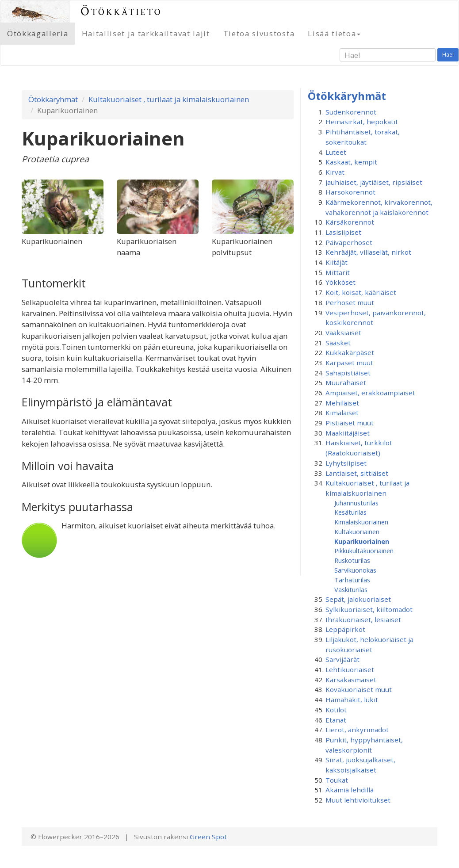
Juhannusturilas (356, 503)
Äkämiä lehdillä (350, 790)
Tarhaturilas (352, 580)
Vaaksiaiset (343, 333)
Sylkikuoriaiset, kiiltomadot (369, 609)
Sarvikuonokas (355, 570)
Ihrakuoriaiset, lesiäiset (363, 619)
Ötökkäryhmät (53, 99)
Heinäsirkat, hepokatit (362, 122)
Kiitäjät (337, 262)
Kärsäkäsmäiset (351, 680)
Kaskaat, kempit (351, 162)
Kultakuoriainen (357, 532)
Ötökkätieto (121, 11)
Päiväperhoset (349, 242)
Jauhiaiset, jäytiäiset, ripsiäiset (374, 182)
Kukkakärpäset (350, 352)
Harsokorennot (350, 192)
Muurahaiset (346, 382)
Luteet (336, 152)
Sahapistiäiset (348, 373)
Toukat (337, 780)
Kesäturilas (350, 512)
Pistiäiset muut (350, 423)
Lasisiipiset (343, 232)
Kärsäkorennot (350, 222)
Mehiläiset (342, 403)
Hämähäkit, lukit (352, 700)
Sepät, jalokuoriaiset (358, 599)
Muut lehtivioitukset (358, 800)
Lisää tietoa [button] (334, 33)
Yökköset (340, 282)
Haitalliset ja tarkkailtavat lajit (146, 33)
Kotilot (336, 710)
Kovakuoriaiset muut (359, 689)
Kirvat (335, 172)
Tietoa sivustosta (259, 33)
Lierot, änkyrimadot (357, 730)
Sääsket (338, 343)
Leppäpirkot (345, 629)
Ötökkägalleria (38, 33)
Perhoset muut (350, 302)
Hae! (448, 55)
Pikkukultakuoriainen (364, 551)
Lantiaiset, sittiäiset (357, 473)
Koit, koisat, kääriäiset (361, 292)
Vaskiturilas (351, 589)
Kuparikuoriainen (362, 541)
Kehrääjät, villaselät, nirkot (368, 252)
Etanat (336, 720)
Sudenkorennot (351, 112)
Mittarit (338, 272)
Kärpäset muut (349, 363)
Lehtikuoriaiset (350, 669)
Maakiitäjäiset (348, 433)
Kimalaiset (342, 413)
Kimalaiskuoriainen (361, 522)
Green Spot (208, 837)
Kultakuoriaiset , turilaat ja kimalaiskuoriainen (169, 99)
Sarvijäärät (342, 659)
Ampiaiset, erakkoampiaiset (370, 393)
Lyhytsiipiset (346, 463)
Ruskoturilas (352, 560)
